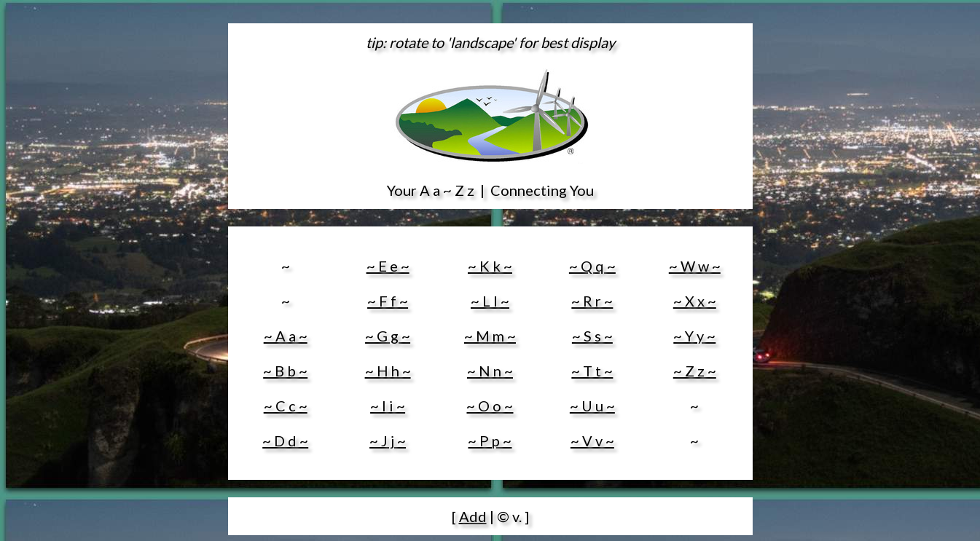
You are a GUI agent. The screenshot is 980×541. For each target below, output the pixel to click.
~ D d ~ (285, 441)
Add (473, 516)
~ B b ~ (285, 371)
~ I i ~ (388, 406)
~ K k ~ (490, 266)
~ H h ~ (388, 371)
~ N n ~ (490, 371)
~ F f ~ (388, 301)
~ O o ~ (490, 406)
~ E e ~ (388, 266)
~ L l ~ (490, 301)
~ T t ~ (592, 371)
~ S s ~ (592, 336)
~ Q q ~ (592, 266)
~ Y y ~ (694, 336)
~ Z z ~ (695, 371)
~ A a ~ (286, 336)
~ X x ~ (695, 301)
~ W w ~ (695, 266)
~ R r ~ (592, 301)
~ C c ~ (286, 406)
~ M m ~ (490, 336)
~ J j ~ (388, 441)
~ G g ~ (388, 336)
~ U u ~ (592, 406)
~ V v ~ (592, 441)
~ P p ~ (490, 441)
